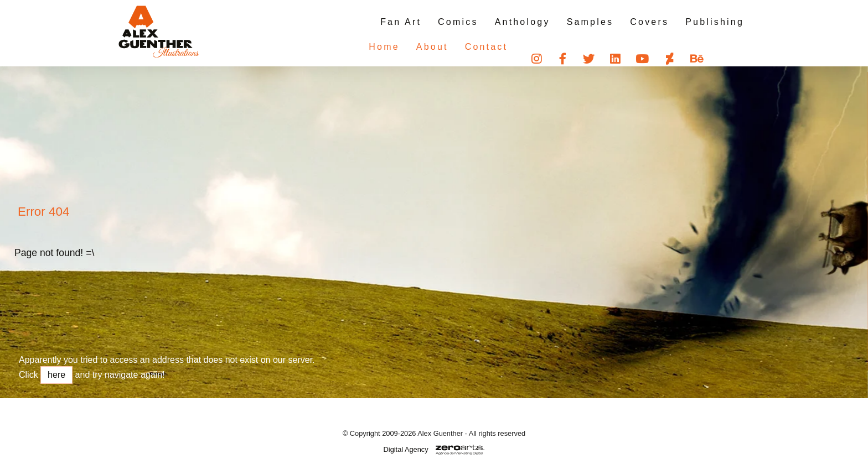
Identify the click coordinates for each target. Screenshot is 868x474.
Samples (590, 22)
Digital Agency (406, 449)
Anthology (523, 22)
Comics (458, 22)
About (410, 47)
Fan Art (401, 22)
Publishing (715, 22)
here (56, 375)
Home (362, 47)
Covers (649, 22)
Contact (464, 47)
